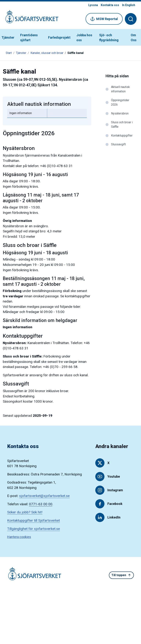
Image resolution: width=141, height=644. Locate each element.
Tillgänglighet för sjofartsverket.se (34, 529)
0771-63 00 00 (41, 504)
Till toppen (121, 575)
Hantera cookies (19, 537)
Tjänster (8, 37)
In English (129, 5)
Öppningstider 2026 (120, 102)
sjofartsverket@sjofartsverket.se (44, 496)
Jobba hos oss (84, 38)
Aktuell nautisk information (120, 89)
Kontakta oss (110, 5)
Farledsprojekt (59, 37)
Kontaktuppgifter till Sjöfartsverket (34, 520)
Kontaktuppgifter (122, 136)
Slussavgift (118, 144)
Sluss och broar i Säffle (122, 124)
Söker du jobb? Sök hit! (25, 512)
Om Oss (134, 38)
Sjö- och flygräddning (109, 38)
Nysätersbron (120, 113)
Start (9, 53)
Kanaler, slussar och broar (47, 53)
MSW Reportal (104, 19)
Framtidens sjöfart (29, 38)
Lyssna (93, 5)
